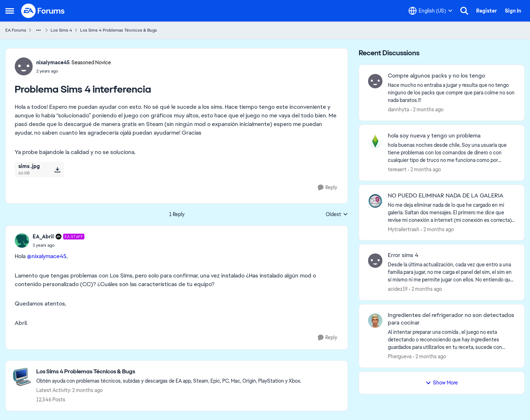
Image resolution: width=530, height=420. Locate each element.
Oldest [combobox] (337, 215)
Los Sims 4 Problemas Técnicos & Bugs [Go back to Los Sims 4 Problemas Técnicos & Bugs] (118, 30)
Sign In (513, 11)
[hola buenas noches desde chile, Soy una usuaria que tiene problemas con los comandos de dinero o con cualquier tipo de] (452, 153)
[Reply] (327, 188)
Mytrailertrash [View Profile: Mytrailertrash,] (404, 229)
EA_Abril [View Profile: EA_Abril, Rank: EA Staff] (43, 237)
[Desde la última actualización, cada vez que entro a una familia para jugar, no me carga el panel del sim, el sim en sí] (452, 272)
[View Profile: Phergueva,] (375, 321)
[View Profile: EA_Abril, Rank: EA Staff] (22, 241)
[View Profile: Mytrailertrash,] (375, 201)
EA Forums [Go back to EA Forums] (16, 30)
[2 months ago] (427, 110)
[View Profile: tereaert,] (375, 141)
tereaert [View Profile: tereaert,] (397, 169)
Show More (442, 383)
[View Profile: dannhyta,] (375, 81)
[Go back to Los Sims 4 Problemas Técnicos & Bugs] (169, 372)
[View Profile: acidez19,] (375, 261)
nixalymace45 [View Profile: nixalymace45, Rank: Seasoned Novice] (53, 62)
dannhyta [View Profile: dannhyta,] (398, 109)
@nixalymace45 (47, 256)
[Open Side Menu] (10, 11)
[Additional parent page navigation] (38, 30)
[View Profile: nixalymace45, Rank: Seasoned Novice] (24, 66)
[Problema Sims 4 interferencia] (59, 245)
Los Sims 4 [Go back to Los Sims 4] (61, 30)
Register (487, 11)
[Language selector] (431, 11)
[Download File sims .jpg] (57, 169)
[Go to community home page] (43, 11)
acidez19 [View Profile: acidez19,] (398, 289)
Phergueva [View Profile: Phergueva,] (400, 356)
